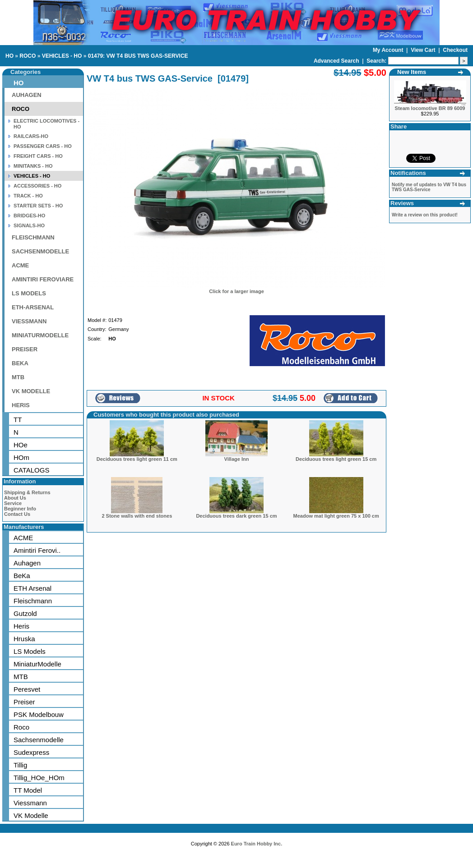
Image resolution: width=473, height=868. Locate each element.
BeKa (22, 576)
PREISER (25, 349)
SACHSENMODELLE (40, 251)
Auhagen (27, 563)
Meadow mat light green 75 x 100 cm (336, 516)
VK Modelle (31, 815)
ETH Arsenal (32, 588)
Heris (21, 626)
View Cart (424, 50)
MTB (18, 377)
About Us (15, 498)
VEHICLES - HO (62, 56)
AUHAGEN (27, 95)
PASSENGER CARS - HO (43, 146)
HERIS (21, 405)
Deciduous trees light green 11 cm (137, 459)
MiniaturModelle (37, 664)
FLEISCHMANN (33, 237)
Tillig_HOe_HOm (39, 778)
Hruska (24, 639)
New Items (412, 72)
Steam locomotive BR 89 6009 (430, 108)
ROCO (28, 56)
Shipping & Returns (27, 492)
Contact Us (17, 514)
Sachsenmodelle (39, 740)
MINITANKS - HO (33, 166)
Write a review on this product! (425, 215)
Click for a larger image (236, 291)
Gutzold (25, 613)
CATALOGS (31, 470)
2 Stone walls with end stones (137, 516)
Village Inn (237, 459)
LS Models (30, 651)
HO (9, 56)
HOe (21, 445)
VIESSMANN (29, 321)
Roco (21, 727)
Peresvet (27, 689)
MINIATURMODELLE (40, 335)
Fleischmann (33, 601)
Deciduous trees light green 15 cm (336, 459)
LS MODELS (29, 293)
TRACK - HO (28, 196)
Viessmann (30, 803)
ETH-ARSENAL (33, 307)
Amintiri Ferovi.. (37, 550)
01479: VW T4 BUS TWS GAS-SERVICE (138, 56)
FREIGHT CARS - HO (38, 156)
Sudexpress (31, 752)
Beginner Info (20, 509)
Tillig (20, 765)
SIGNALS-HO (29, 225)
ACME (20, 265)
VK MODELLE (31, 391)
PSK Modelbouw (39, 714)
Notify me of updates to (429, 187)
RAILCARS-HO (31, 136)
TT (18, 420)
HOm (21, 457)
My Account (389, 50)
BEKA (20, 363)
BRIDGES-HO (29, 216)
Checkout (455, 50)
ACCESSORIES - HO (37, 186)
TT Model (28, 790)
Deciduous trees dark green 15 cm (236, 516)
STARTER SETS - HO (38, 206)
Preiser (24, 702)
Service (13, 503)
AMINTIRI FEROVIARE (43, 279)
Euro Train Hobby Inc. (257, 844)
